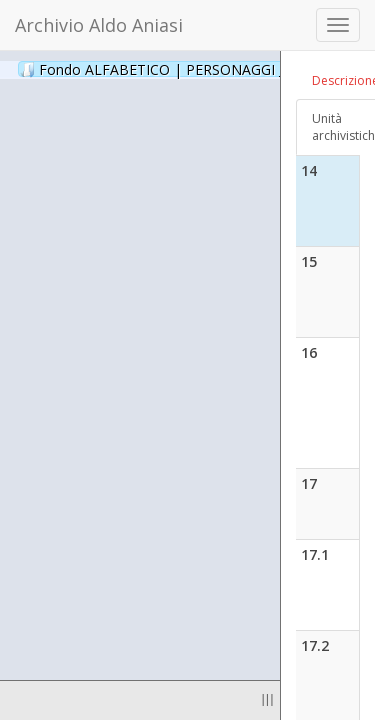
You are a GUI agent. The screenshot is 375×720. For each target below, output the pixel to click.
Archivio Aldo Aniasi (99, 25)
